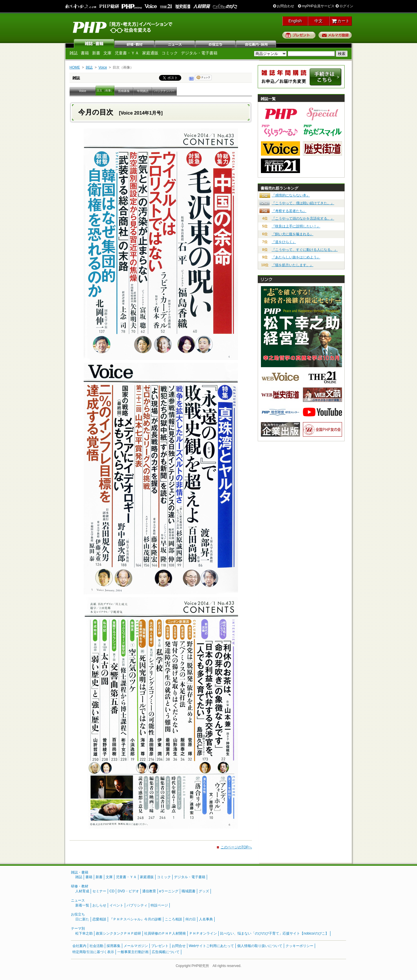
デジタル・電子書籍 (199, 53)
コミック (170, 53)
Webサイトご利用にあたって (211, 946)
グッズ (204, 891)
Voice (103, 67)
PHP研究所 (123, 27)
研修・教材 (135, 43)
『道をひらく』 (284, 242)
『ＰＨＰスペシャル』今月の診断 (136, 919)
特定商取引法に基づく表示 (93, 952)
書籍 (85, 53)
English (295, 21)
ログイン (344, 6)
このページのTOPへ (236, 847)
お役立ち (216, 43)
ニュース (175, 43)
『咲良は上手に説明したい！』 (296, 226)
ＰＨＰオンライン (203, 933)
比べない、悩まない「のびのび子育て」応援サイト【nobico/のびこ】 (274, 933)
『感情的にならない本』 (291, 195)
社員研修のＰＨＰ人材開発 (165, 933)
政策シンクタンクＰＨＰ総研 (118, 933)
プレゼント (299, 35)
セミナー (99, 891)
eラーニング (169, 891)
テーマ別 (78, 928)
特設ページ (159, 905)
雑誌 (94, 43)
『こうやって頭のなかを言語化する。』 (303, 218)
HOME (75, 67)
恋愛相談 (99, 919)
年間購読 (143, 91)
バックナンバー (164, 91)
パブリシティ (137, 905)
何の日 (191, 919)
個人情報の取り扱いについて (260, 946)
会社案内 (256, 43)
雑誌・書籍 (80, 872)
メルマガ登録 (335, 35)
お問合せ (179, 946)
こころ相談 (173, 919)
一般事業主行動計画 (133, 952)
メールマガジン (136, 946)
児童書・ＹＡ (127, 53)
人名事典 (206, 919)
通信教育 (149, 891)
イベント (116, 905)
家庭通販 (150, 53)
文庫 (107, 53)
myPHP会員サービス (316, 6)
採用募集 (114, 946)
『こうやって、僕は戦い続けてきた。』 (303, 203)
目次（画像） (105, 90)
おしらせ (99, 905)
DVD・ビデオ (128, 891)
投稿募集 (124, 91)
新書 (96, 53)
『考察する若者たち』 (289, 211)
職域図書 (189, 891)
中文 (319, 21)
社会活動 (96, 946)
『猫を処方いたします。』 (292, 265)
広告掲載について (166, 952)
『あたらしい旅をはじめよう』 (296, 257)
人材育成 (82, 891)
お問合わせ (284, 6)
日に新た (82, 919)
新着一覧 (82, 905)
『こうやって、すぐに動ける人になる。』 (305, 250)
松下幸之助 (84, 933)
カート (341, 21)
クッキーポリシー (299, 946)
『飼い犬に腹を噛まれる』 (292, 234)
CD (112, 891)
